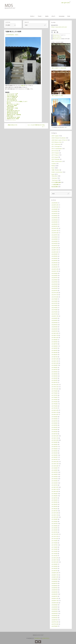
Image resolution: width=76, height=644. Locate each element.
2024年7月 (55, 235)
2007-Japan (55, 136)
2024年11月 (55, 231)
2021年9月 (54, 299)
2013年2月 (54, 509)
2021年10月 (55, 297)
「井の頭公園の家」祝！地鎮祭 (13, 117)
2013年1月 (54, 511)
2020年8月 (54, 318)
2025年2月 (54, 224)
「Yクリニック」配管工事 (12, 98)
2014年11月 (55, 464)
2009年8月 (54, 581)
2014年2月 (54, 483)
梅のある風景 (10, 109)
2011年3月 (54, 554)
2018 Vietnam (55, 159)
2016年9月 (54, 417)
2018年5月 (54, 374)
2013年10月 (55, 491)
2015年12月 (55, 436)
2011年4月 (54, 551)
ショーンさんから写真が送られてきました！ (36, 126)
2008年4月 (55, 613)
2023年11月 (55, 250)
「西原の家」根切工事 (11, 99)
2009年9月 (54, 579)
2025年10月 (55, 207)
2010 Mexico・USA (57, 142)
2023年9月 (54, 254)
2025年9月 (54, 209)
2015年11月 (55, 438)
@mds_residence (56, 37)
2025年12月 (55, 205)
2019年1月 (54, 357)
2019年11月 (55, 335)
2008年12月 (55, 598)
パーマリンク (13, 120)
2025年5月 (54, 218)
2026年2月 (54, 203)
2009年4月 (55, 590)
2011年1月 (54, 556)
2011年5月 (54, 549)
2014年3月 (54, 481)
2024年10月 (55, 233)
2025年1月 (54, 226)
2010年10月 (55, 562)
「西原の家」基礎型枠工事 (12, 96)
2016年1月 (54, 434)
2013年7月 (54, 498)
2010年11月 (55, 560)
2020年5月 (54, 323)
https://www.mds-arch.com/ (59, 27)
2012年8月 (54, 521)
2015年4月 (54, 453)
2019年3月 (54, 352)
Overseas (54, 178)
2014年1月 (54, 485)
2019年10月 (55, 337)
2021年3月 (54, 310)
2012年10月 (55, 517)
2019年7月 (54, 344)
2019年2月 (54, 355)
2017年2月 (54, 406)
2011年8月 (54, 543)
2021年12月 (55, 293)
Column (54, 164)
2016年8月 (54, 419)
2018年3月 (54, 378)
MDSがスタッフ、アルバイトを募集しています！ (17, 101)
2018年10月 (55, 363)
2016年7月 (54, 421)
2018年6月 (54, 372)
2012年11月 (55, 515)
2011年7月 (54, 545)
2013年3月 (54, 506)
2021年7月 (54, 303)
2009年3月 (54, 592)
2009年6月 (54, 586)
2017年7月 (54, 395)
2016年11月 (55, 412)
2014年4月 (55, 479)
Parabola (37, 638)
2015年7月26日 (10, 35)
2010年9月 (54, 564)
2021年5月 (54, 308)
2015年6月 (54, 449)
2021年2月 (54, 312)
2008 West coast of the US (59, 140)
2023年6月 (54, 258)
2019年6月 (54, 346)
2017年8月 (54, 393)
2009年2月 (54, 594)
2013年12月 (55, 487)
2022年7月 (54, 278)
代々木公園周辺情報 (56, 182)
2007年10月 (55, 624)
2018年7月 (54, 370)
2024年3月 (54, 241)
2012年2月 (54, 530)
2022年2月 (54, 288)
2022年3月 (54, 286)
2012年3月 (54, 528)
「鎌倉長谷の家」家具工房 (12, 112)
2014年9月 (54, 468)
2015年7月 (54, 447)
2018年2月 (54, 380)
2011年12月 (55, 534)
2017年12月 (55, 385)
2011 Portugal (56, 146)
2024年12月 (55, 228)
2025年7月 (54, 214)
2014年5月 (54, 477)
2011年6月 (54, 547)
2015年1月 (54, 459)
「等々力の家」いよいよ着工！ (13, 104)
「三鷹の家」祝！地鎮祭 (12, 105)
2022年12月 (55, 269)
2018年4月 (54, 376)
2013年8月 (54, 496)
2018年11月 (55, 361)
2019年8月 (54, 342)
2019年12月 (55, 333)
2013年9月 (54, 494)
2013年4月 (54, 504)
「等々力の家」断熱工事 (12, 100)
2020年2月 (54, 329)
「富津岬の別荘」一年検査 (12, 108)
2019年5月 (54, 348)
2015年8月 (54, 444)
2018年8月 (54, 367)
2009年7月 (54, 583)
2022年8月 (54, 276)
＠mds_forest (55, 35)
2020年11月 (55, 316)
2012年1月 (54, 532)
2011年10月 (55, 539)
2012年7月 (54, 524)
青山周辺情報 (55, 187)
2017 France (55, 155)
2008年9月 (54, 605)
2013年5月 (54, 502)
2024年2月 (55, 243)
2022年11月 (55, 271)
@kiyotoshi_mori (56, 39)
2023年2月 (54, 267)
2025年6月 (54, 216)
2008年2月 (54, 618)
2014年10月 (55, 466)
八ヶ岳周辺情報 (55, 185)
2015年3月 (54, 455)
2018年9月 (54, 365)
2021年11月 (55, 295)
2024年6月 (55, 237)
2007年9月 (54, 626)
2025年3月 (54, 222)
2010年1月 (54, 571)
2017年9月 (54, 391)
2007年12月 (55, 622)
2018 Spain (55, 157)
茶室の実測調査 (10, 107)
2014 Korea (55, 151)
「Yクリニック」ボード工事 (12, 94)
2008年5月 (54, 611)
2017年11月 (55, 387)
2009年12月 (55, 573)
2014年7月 (54, 472)
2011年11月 (55, 536)
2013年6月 (54, 500)
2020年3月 (54, 327)
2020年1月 (54, 331)
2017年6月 (54, 397)
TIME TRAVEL (55, 170)
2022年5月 (54, 282)
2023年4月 (54, 263)
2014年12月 (55, 462)
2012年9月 (54, 519)
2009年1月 (54, 596)
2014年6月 (54, 474)
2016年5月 (54, 425)
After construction (57, 161)
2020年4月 (55, 325)
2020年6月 (54, 320)
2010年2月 (54, 568)
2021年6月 (54, 305)
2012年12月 (55, 513)
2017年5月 (54, 400)
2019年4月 (54, 350)
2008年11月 (55, 601)
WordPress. (46, 638)
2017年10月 (55, 389)
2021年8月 (54, 301)
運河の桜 (9, 103)
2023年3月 (54, 265)
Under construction (57, 172)
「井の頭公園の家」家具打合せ (13, 111)
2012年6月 (54, 526)
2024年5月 (55, 239)
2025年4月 (55, 220)
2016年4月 (54, 427)
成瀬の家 (23, 85)
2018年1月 (54, 382)
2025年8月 (54, 211)
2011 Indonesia (56, 144)
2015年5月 (54, 451)
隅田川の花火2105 (12, 125)
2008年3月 (54, 616)
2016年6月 (54, 423)
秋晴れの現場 (10, 116)
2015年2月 (54, 457)
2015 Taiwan (55, 153)
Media (53, 166)
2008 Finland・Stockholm (59, 138)
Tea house (55, 180)
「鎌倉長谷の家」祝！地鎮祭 (13, 119)
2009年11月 (55, 575)
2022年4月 (55, 284)
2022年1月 (54, 290)
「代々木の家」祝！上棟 (12, 95)
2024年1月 (54, 246)
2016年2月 (54, 432)
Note (53, 168)
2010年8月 (54, 566)
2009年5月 (54, 588)
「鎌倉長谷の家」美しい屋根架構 (14, 115)
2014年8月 (54, 470)
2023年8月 (54, 256)
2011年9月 (54, 541)
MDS (9, 5)
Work (17, 35)
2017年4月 (54, 402)
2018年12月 (55, 359)
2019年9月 (54, 340)
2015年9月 (54, 442)
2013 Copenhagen (57, 149)
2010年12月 (55, 558)
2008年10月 (55, 603)
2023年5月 (54, 261)
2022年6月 (54, 280)
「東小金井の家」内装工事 (12, 113)
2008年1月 (54, 620)
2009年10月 (55, 577)
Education (55, 176)
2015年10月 (55, 440)
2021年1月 (54, 314)
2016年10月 (55, 414)
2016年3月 (54, 429)
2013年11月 (55, 489)
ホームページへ (66, 3)
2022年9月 (54, 273)
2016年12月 (55, 410)
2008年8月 (54, 607)
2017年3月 (54, 404)
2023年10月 (55, 252)
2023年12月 (55, 248)
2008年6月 (54, 609)
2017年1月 (54, 408)
